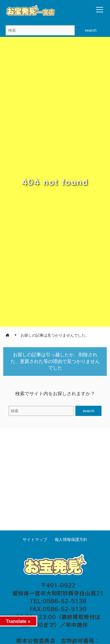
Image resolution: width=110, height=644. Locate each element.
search (91, 30)
